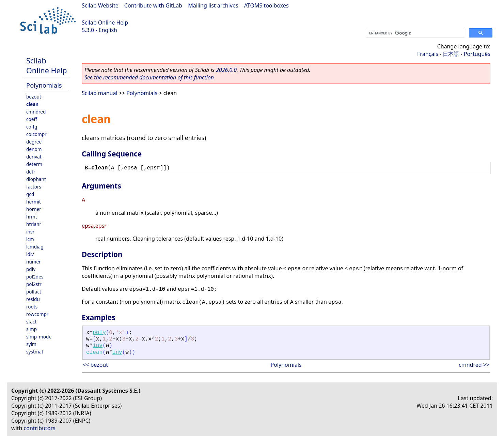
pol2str (34, 284)
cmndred (36, 112)
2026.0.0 (226, 70)
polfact (34, 292)
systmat (35, 352)
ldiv (30, 254)
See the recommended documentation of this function (149, 77)
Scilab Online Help (105, 22)
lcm (30, 239)
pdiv (31, 269)
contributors (40, 428)
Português (477, 54)
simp (31, 329)
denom (34, 149)
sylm (31, 344)
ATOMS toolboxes (266, 5)
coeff (32, 119)
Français (428, 54)
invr (30, 232)
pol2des (35, 277)
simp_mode (39, 337)
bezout (34, 97)
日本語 (451, 54)
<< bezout (95, 365)
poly (99, 333)
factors (34, 187)
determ (34, 164)
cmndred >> (474, 365)
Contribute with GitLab (153, 5)
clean (32, 104)
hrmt (32, 217)
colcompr (36, 134)
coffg (32, 127)
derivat (34, 157)
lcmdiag (35, 247)
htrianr (34, 224)
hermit (34, 202)
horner (34, 209)
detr (31, 172)
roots (32, 307)
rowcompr (37, 314)
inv (98, 346)
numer (34, 262)
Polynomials (44, 85)
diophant (36, 179)
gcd (30, 194)
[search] (414, 33)
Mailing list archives (213, 5)
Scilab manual (100, 93)
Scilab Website (100, 5)
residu (33, 299)
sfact (31, 322)
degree (34, 142)
